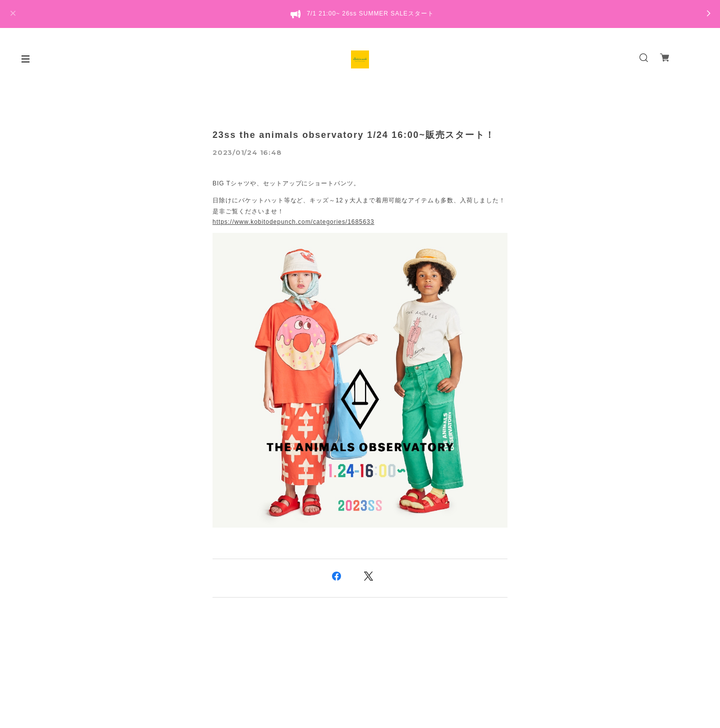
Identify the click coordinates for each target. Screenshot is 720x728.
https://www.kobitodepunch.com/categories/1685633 (293, 222)
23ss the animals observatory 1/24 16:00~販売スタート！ (353, 135)
